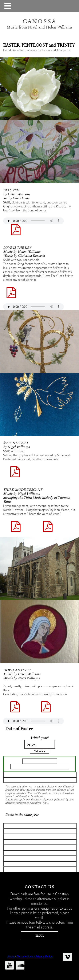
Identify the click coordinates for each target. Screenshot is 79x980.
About (11, 956)
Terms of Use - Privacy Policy (34, 956)
